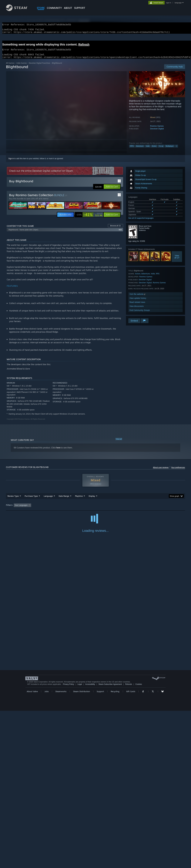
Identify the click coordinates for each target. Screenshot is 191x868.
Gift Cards (131, 849)
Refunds (129, 841)
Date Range (64, 500)
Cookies (139, 841)
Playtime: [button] (74, 509)
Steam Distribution (82, 849)
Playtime (79, 500)
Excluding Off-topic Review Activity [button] (51, 509)
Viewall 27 (177, 260)
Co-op (161, 150)
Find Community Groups (140, 314)
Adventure (140, 150)
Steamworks (61, 849)
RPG (132, 150)
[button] (112, 190)
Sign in (11, 162)
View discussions (137, 310)
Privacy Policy (68, 841)
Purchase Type (31, 500)
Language (48, 500)
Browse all (115, 229)
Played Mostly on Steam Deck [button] (96, 509)
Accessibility (90, 841)
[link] (89, 218)
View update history (138, 302)
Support (100, 849)
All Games (10, 67)
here (58, 451)
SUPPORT (80, 8)
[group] (95, 509)
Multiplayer (170, 150)
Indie (148, 150)
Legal (80, 841)
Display (92, 500)
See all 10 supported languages (141, 222)
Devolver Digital (157, 132)
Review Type (13, 500)
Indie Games (22, 67)
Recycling (115, 849)
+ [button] (177, 150)
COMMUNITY (54, 8)
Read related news (137, 306)
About (68, 8)
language (178, 3)
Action (154, 150)
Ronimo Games (157, 130)
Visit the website (138, 298)
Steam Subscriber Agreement (110, 841)
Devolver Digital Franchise (39, 67)
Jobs (47, 849)
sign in (169, 3)
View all (119, 443)
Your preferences (178, 471)
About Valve (32, 849)
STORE (41, 8)
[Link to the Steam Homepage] (19, 10)
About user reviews (161, 471)
